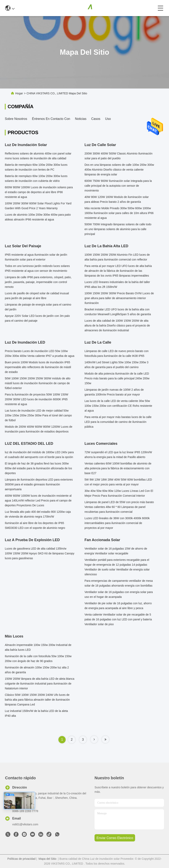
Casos (96, 119)
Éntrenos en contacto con (51, 119)
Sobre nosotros (16, 119)
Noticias (81, 119)
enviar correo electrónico (115, 838)
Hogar (19, 93)
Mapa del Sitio (47, 859)
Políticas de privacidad (21, 859)
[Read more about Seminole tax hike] (94, 739)
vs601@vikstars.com (25, 824)
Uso (108, 119)
